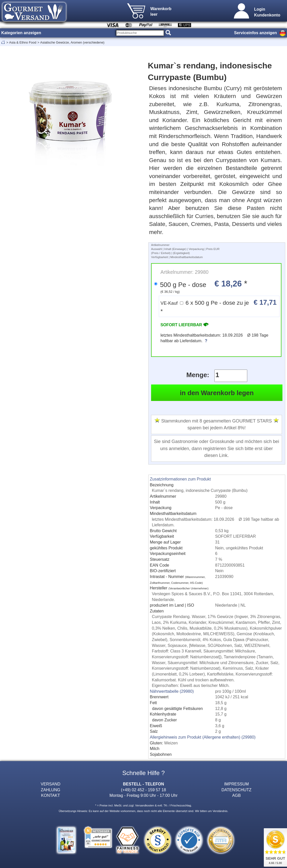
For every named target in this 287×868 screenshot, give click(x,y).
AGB (236, 795)
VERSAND (51, 784)
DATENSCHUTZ (237, 790)
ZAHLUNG (50, 790)
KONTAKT (50, 795)
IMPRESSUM (237, 784)
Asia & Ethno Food (23, 42)
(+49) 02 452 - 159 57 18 (143, 790)
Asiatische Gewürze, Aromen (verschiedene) (72, 42)
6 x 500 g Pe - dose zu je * (219, 306)
